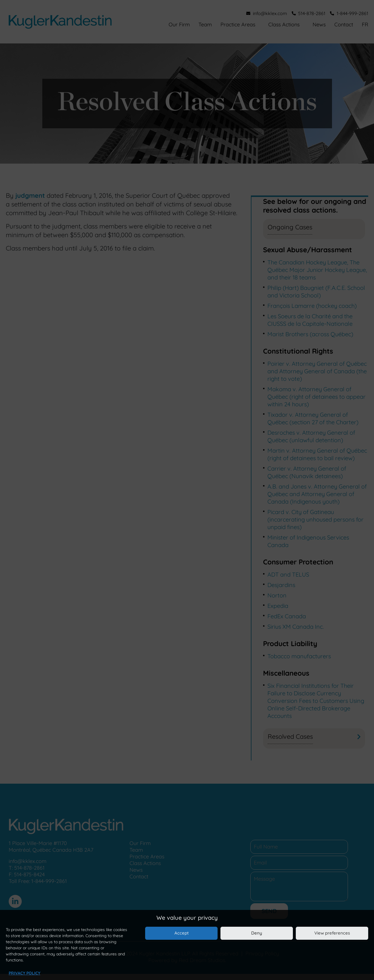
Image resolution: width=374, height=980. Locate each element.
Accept (181, 933)
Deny (257, 933)
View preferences (332, 933)
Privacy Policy (24, 973)
